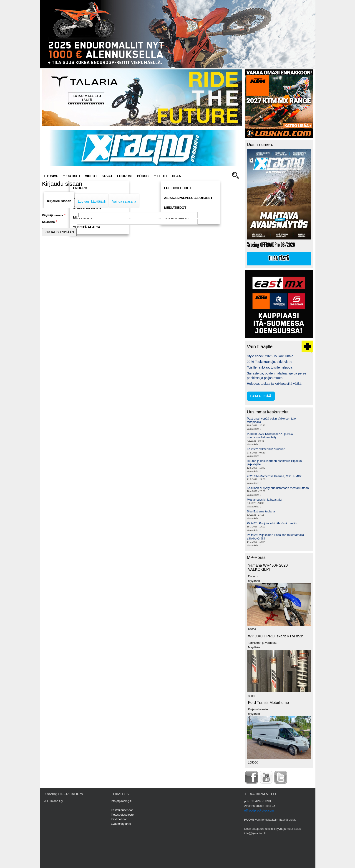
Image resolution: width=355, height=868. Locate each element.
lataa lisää (261, 396)
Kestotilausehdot (122, 810)
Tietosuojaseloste (122, 815)
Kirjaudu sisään (59, 201)
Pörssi (143, 176)
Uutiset (73, 176)
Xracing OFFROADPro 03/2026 (271, 245)
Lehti (162, 176)
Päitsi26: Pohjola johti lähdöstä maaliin (272, 523)
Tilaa (176, 176)
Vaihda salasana (124, 201)
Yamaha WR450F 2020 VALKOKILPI (268, 568)
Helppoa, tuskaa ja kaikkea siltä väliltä (274, 384)
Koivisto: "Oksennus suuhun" (266, 449)
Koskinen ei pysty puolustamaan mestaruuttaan (278, 488)
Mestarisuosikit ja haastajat (265, 500)
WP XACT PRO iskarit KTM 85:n (276, 636)
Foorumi (125, 176)
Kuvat (107, 176)
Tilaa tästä (279, 259)
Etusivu (51, 176)
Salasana (48, 222)
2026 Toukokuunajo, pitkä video (270, 362)
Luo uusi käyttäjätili (92, 201)
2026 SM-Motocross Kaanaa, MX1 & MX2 (274, 476)
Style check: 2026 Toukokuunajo (270, 356)
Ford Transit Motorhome (269, 703)
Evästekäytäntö (121, 824)
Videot (91, 176)
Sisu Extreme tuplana (261, 511)
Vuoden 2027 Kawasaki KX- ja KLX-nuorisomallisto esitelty (271, 436)
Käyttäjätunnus (53, 215)
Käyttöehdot (119, 819)
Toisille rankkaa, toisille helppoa (270, 367)
